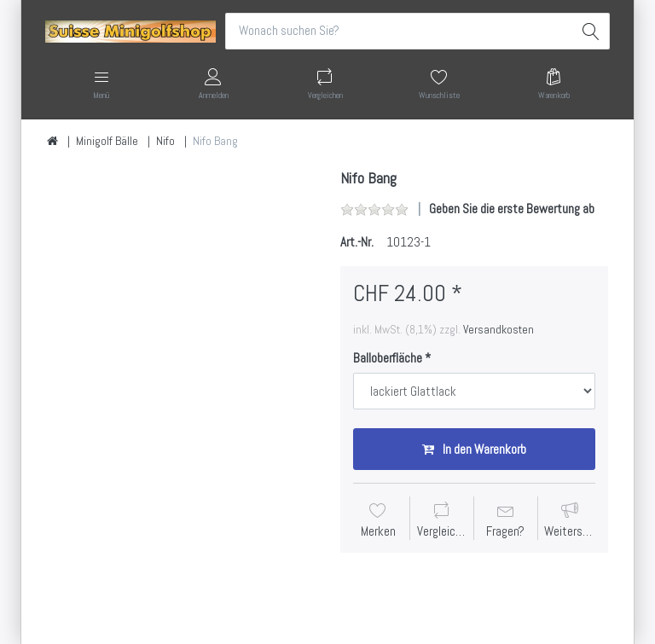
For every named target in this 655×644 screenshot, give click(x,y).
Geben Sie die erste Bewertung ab (512, 209)
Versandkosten (498, 329)
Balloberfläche (388, 358)
